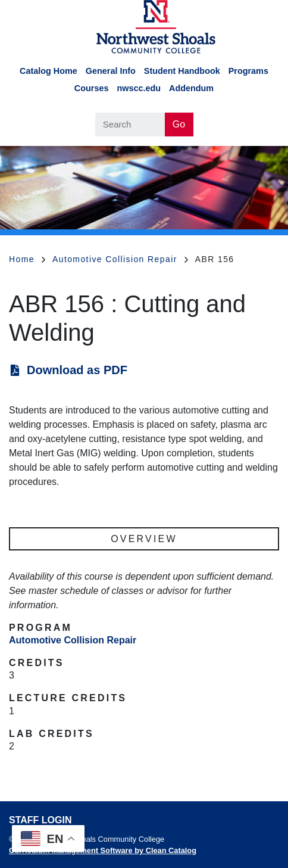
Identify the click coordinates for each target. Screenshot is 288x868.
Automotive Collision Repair (120, 259)
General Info (111, 71)
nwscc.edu (139, 88)
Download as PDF (77, 370)
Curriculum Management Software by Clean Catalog (103, 850)
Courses (92, 88)
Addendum (191, 88)
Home (27, 259)
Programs (248, 71)
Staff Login (40, 820)
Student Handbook (182, 71)
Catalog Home (48, 71)
